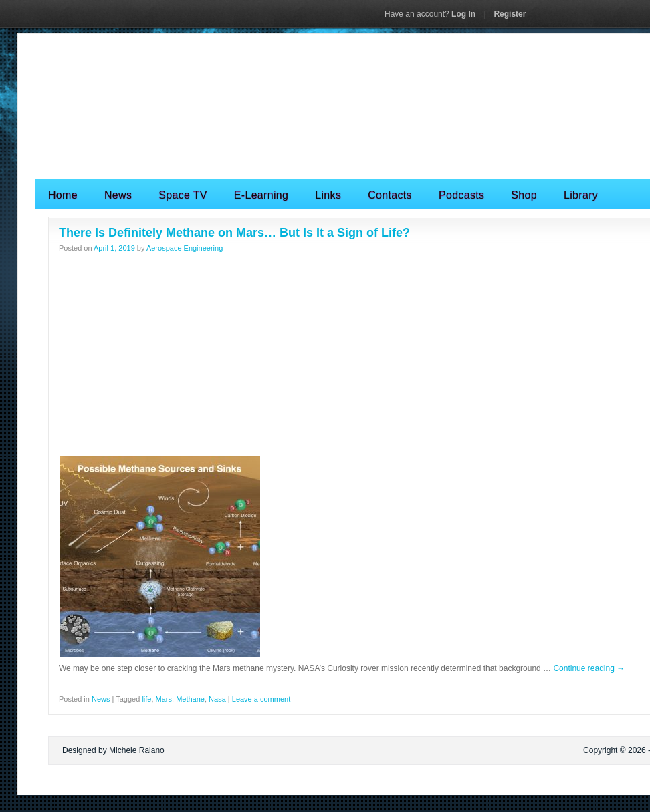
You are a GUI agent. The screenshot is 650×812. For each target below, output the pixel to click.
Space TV (183, 195)
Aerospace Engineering (185, 248)
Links (328, 195)
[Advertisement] (352, 355)
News (118, 195)
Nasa (217, 699)
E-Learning (261, 195)
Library (581, 195)
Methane (190, 699)
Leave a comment (261, 699)
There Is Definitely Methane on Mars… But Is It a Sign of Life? (234, 233)
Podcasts (461, 195)
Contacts (390, 195)
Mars (164, 699)
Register (510, 14)
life (146, 699)
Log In (430, 14)
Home (63, 195)
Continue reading (589, 668)
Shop (524, 195)
